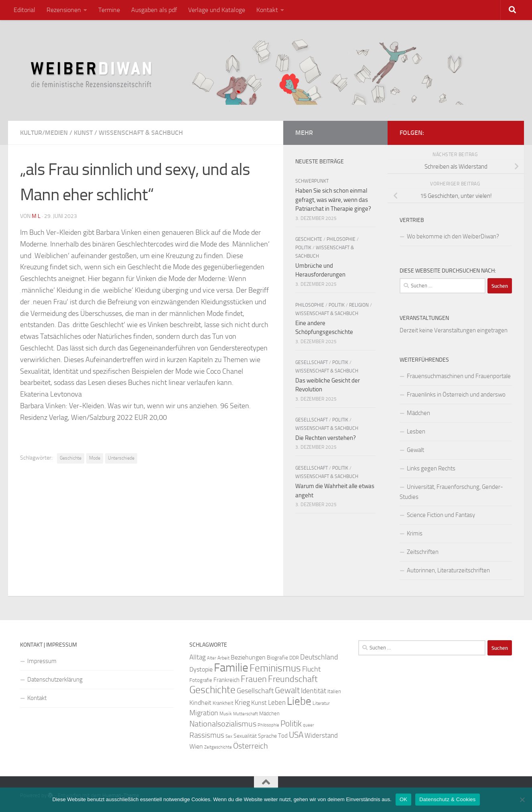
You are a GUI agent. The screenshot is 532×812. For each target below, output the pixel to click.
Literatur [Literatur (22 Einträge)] (321, 703)
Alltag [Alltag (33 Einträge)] (198, 657)
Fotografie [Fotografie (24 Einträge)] (201, 680)
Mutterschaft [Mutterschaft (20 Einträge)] (246, 714)
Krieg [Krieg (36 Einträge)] (242, 703)
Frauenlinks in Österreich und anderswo (456, 395)
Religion (359, 305)
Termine (109, 10)
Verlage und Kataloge (217, 10)
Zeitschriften (423, 552)
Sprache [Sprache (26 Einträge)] (267, 736)
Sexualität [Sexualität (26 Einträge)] (245, 736)
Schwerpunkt (312, 181)
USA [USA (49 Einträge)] (296, 735)
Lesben (416, 431)
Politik (303, 248)
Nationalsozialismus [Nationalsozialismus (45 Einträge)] (223, 724)
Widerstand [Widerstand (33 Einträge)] (321, 736)
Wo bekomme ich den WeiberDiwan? (453, 236)
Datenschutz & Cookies (447, 799)
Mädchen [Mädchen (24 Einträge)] (269, 713)
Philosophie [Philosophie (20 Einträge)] (268, 725)
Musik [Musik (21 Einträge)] (226, 714)
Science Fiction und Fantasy (441, 515)
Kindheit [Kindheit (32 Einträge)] (200, 703)
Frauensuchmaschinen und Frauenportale (459, 376)
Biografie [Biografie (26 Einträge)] (277, 658)
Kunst (83, 133)
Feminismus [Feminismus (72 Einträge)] (275, 668)
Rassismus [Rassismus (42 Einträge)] (207, 735)
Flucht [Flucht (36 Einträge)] (311, 669)
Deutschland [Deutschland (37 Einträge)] (319, 657)
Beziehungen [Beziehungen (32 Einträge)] (248, 657)
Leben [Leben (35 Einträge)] (277, 702)
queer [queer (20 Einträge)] (309, 725)
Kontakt (267, 10)
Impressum (42, 661)
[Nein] (522, 800)
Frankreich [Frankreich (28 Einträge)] (226, 680)
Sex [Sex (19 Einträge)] (229, 736)
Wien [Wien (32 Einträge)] (196, 746)
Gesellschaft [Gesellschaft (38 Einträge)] (255, 691)
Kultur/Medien (44, 133)
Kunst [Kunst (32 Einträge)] (259, 703)
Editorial (24, 10)
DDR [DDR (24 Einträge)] (294, 658)
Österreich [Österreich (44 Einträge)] (251, 746)
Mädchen (418, 413)
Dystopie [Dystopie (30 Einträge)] (201, 670)
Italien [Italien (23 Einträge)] (334, 691)
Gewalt (415, 450)
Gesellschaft (312, 362)
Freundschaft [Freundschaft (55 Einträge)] (293, 679)
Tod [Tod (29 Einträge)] (283, 736)
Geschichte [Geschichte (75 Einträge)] (212, 690)
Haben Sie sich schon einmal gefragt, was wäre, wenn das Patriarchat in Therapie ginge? (333, 200)
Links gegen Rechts (431, 468)
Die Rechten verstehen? (326, 438)
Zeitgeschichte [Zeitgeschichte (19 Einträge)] (218, 747)
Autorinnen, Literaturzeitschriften (448, 570)
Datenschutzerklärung (55, 680)
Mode (95, 458)
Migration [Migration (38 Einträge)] (204, 713)
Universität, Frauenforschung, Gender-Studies (451, 492)
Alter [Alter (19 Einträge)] (212, 658)
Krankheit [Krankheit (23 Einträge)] (223, 703)
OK (403, 799)
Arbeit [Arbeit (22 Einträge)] (223, 658)
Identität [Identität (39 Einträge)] (314, 691)
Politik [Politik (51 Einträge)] (291, 723)
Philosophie (341, 239)
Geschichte (71, 458)
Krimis (415, 533)
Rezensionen (64, 10)
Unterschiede (121, 458)
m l (36, 216)
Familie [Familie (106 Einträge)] (231, 668)
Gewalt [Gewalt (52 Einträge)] (287, 690)
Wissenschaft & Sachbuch (141, 133)
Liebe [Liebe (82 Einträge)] (299, 701)
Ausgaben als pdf (154, 10)
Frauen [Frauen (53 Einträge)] (254, 679)
